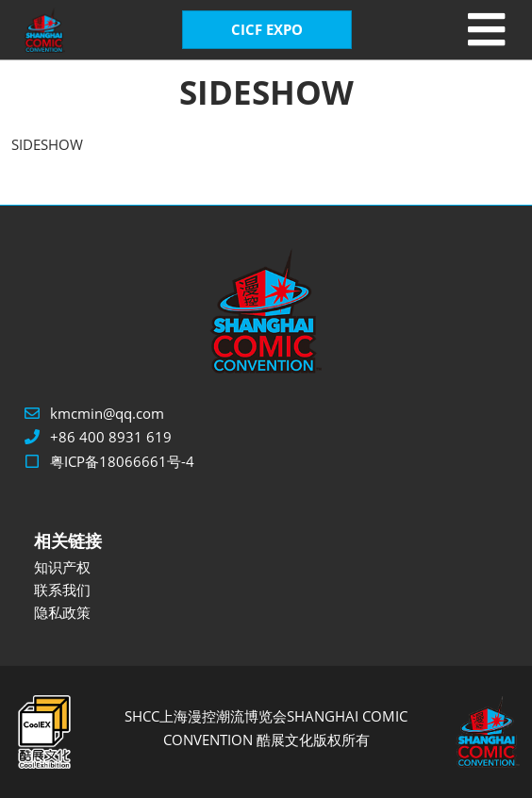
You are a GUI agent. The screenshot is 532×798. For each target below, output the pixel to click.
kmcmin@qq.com (107, 413)
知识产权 (62, 567)
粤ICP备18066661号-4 (122, 461)
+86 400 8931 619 (111, 437)
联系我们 (62, 590)
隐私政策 (62, 612)
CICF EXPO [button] (267, 29)
